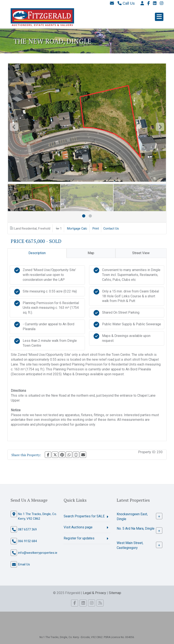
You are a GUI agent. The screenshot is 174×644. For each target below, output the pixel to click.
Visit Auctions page (78, 527)
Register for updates (79, 538)
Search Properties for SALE (84, 516)
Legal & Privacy (95, 593)
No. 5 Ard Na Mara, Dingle (136, 528)
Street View (141, 253)
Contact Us (111, 229)
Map (91, 253)
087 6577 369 (27, 529)
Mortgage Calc (77, 229)
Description (37, 253)
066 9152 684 (27, 541)
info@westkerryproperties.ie (38, 553)
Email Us (24, 564)
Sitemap (115, 593)
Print (96, 229)
